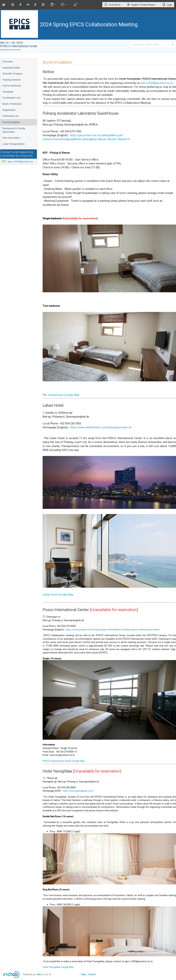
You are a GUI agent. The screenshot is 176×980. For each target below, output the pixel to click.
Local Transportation (14, 144)
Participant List (10, 116)
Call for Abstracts (12, 86)
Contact (92, 974)
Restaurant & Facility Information (14, 130)
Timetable (8, 92)
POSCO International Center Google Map (64, 761)
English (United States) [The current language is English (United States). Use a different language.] (143, 5)
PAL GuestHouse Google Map (61, 395)
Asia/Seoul (114, 5)
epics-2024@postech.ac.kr (22, 162)
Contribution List (11, 98)
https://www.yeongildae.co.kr (78, 791)
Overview (8, 62)
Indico (39, 974)
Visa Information (11, 138)
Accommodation (11, 122)
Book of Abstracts (12, 104)
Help (83, 974)
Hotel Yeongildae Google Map (58, 967)
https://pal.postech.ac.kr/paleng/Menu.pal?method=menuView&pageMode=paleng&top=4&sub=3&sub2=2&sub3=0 (86, 137)
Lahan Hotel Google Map (58, 594)
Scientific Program (12, 74)
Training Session (12, 80)
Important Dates (11, 68)
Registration (9, 110)
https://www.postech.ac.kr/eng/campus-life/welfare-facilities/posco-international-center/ (113, 629)
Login (169, 5)
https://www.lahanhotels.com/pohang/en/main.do (101, 427)
